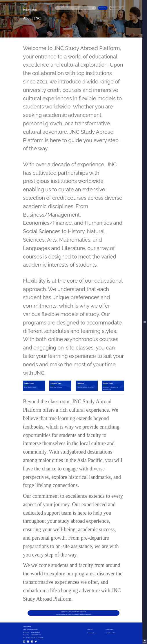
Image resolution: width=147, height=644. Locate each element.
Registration (114, 8)
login (120, 8)
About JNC (90, 629)
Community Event (92, 633)
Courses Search (109, 629)
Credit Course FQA (110, 633)
